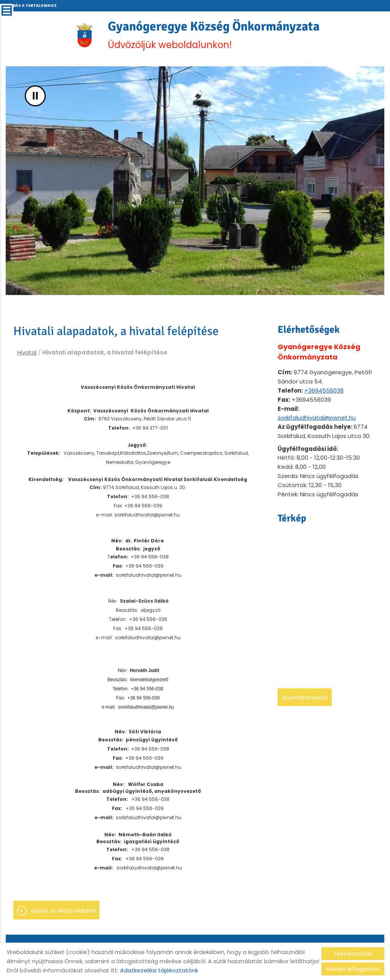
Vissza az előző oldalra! (63, 915)
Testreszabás (353, 954)
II (35, 98)
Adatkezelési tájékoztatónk (159, 970)
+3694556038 (324, 393)
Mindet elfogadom (353, 969)
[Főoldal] (78, 36)
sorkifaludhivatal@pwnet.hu (317, 420)
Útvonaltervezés (305, 700)
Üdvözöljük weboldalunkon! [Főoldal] (215, 36)
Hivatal (27, 355)
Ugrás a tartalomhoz (32, 6)
